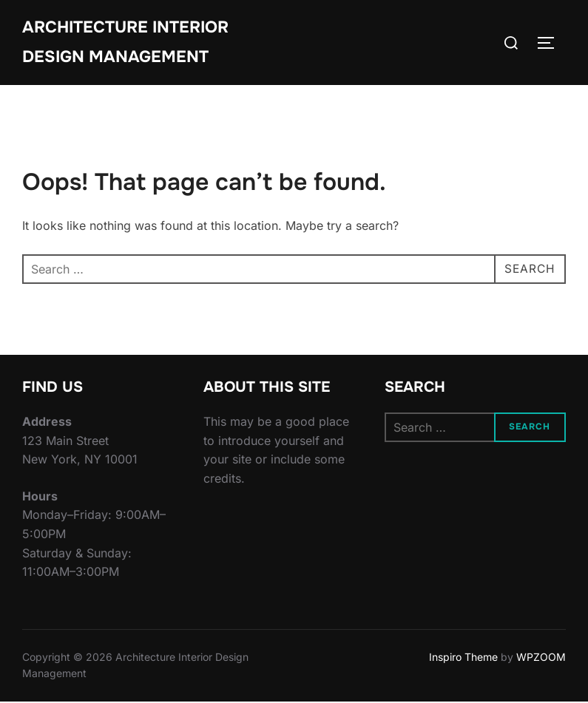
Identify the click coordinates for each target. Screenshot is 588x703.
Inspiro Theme (463, 658)
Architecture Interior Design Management (125, 42)
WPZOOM (541, 658)
